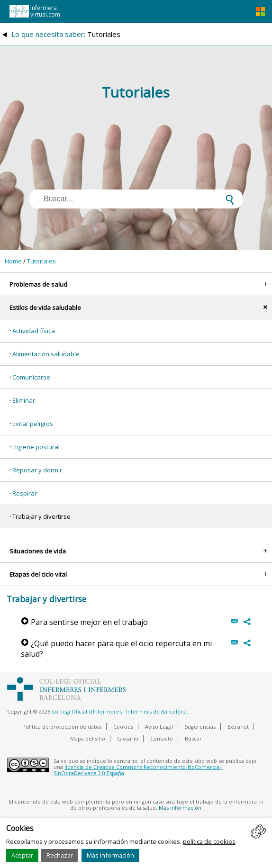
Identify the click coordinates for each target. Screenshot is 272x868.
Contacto (162, 738)
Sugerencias (200, 727)
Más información (110, 855)
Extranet (238, 727)
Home (13, 261)
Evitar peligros (33, 424)
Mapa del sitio (88, 738)
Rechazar (60, 855)
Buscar (193, 738)
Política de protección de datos (62, 727)
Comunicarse (31, 377)
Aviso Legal (159, 727)
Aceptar (22, 855)
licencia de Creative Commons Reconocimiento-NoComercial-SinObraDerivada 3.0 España (138, 770)
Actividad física (34, 331)
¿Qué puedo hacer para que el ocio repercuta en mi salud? (116, 649)
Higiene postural (36, 447)
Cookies (123, 727)
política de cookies (209, 841)
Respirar (25, 493)
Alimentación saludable (46, 354)
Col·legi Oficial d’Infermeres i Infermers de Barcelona (119, 711)
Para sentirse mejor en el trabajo (84, 622)
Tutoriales (41, 261)
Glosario (128, 738)
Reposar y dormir (37, 470)
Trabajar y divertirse (41, 516)
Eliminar (24, 400)
